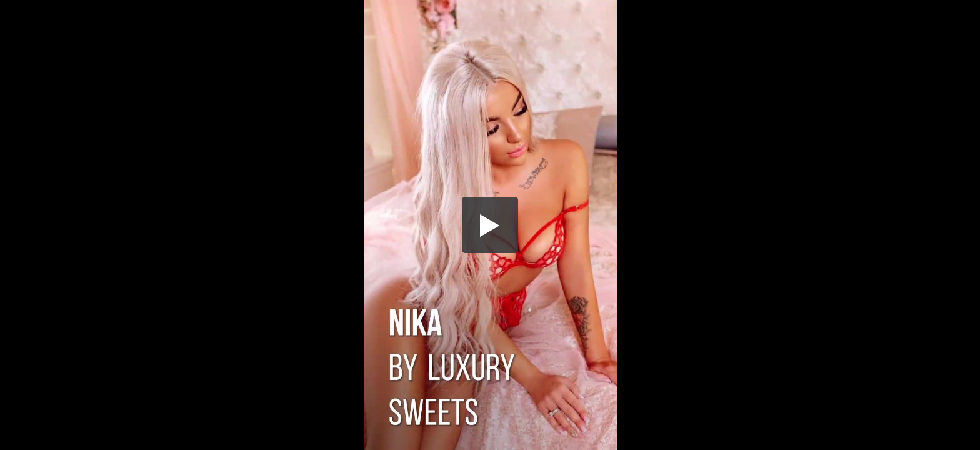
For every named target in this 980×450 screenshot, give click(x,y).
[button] (490, 225)
